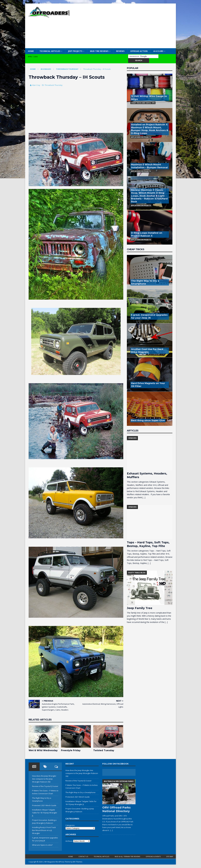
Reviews (120, 51)
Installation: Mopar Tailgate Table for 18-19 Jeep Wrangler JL (45, 813)
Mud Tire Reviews (99, 51)
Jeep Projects (75, 51)
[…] (144, 497)
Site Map (170, 856)
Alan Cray (36, 85)
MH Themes (78, 862)
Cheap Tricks (136, 249)
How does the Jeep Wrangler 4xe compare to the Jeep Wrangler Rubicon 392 (44, 779)
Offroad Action (139, 51)
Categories (70, 825)
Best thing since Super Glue (148, 420)
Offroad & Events (153, 856)
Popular (133, 68)
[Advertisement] (125, 26)
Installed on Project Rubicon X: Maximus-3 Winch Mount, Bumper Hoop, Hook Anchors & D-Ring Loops (150, 129)
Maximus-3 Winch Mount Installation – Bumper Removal (149, 166)
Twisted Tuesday (104, 750)
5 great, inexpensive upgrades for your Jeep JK (149, 316)
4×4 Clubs (158, 51)
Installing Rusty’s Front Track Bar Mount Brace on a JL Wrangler (44, 830)
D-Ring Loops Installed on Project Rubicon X (147, 234)
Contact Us (83, 856)
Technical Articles (50, 51)
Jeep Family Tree (140, 608)
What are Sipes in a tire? (42, 845)
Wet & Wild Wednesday (43, 750)
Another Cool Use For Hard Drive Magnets (147, 351)
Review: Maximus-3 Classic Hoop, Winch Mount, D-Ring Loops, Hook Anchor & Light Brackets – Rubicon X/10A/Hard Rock (149, 196)
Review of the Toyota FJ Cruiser (45, 786)
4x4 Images (46, 69)
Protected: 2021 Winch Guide (44, 805)
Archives (69, 841)
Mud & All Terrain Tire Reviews (127, 856)
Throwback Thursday (54, 85)
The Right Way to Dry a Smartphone (145, 282)
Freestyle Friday (71, 750)
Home (31, 51)
